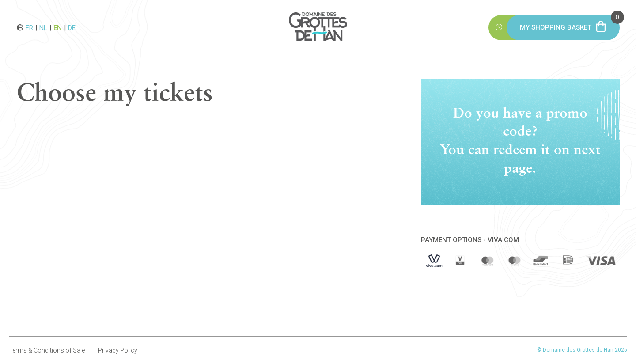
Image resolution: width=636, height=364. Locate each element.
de (72, 27)
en (58, 27)
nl (43, 27)
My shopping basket (570, 23)
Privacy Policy (118, 350)
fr (29, 27)
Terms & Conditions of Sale (47, 350)
